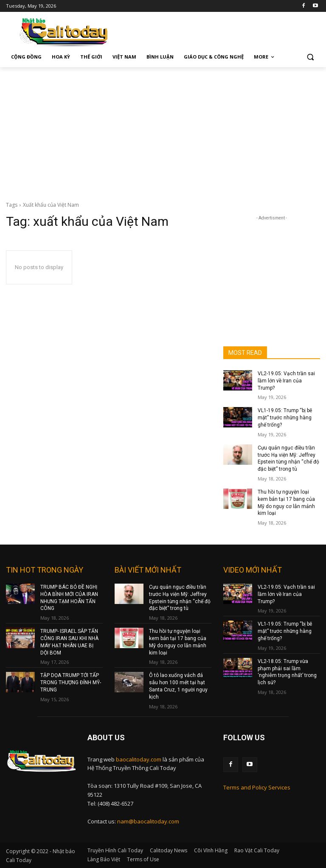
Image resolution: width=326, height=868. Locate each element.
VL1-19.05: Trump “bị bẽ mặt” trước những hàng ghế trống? (285, 418)
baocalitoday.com (139, 759)
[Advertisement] (163, 131)
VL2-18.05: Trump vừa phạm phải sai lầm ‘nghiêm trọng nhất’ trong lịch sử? (287, 672)
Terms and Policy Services (257, 787)
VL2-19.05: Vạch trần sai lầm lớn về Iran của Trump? (286, 381)
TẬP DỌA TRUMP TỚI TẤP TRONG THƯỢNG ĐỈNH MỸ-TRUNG (71, 683)
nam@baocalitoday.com (148, 821)
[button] (310, 57)
